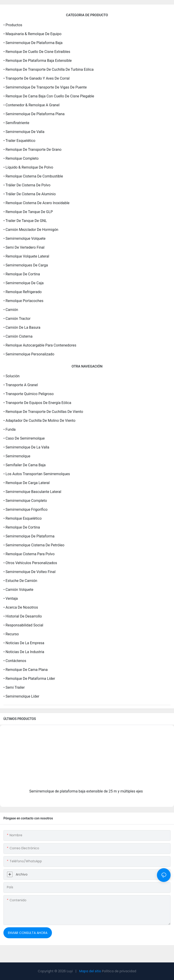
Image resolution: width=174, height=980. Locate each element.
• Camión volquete (18, 590)
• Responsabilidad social (23, 625)
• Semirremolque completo (25, 501)
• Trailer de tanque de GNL (25, 221)
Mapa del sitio (90, 971)
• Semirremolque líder (21, 696)
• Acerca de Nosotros (21, 607)
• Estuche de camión (20, 581)
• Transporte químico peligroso (29, 394)
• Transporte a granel (21, 385)
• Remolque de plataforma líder (29, 679)
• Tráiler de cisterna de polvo (27, 185)
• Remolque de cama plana (26, 670)
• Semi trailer (14, 687)
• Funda (9, 429)
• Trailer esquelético (19, 141)
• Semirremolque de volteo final (29, 572)
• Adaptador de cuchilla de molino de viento (39, 421)
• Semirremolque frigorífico (26, 510)
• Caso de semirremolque (24, 438)
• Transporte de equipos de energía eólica (37, 403)
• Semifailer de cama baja (24, 465)
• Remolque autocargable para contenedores (40, 345)
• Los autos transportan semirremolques (37, 474)
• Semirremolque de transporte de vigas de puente (45, 87)
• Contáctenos (15, 661)
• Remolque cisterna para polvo (29, 554)
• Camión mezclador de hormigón (31, 230)
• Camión (11, 310)
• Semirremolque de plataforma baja (33, 43)
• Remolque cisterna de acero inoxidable (36, 203)
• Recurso (11, 634)
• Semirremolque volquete (24, 238)
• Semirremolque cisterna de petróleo (34, 545)
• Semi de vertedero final (24, 247)
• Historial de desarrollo (23, 616)
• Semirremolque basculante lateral (32, 492)
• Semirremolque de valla (24, 132)
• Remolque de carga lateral (27, 483)
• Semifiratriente (16, 123)
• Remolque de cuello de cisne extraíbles (37, 52)
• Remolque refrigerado (23, 292)
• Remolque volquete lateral (26, 256)
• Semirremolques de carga (26, 265)
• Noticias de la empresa (24, 643)
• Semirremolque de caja (23, 283)
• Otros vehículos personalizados (30, 563)
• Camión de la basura (22, 327)
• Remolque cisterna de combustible (33, 176)
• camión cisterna (18, 336)
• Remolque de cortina (22, 274)
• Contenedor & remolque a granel (31, 105)
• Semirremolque (17, 456)
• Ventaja (11, 598)
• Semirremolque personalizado (29, 354)
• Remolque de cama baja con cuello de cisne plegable (49, 96)
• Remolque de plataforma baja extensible (38, 61)
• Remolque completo (21, 158)
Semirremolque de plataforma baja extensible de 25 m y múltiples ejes (86, 791)
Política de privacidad (119, 971)
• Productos (13, 25)
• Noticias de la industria (24, 652)
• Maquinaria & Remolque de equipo (32, 34)
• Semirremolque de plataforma (29, 536)
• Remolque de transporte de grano (32, 150)
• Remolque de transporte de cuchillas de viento (43, 412)
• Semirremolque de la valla (26, 447)
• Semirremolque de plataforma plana (34, 114)
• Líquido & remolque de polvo (28, 167)
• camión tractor (17, 319)
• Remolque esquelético (23, 518)
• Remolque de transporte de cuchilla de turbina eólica (49, 69)
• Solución (12, 376)
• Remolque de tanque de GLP (28, 212)
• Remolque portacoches (23, 301)
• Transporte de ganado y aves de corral (36, 78)
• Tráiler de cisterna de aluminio (30, 194)
